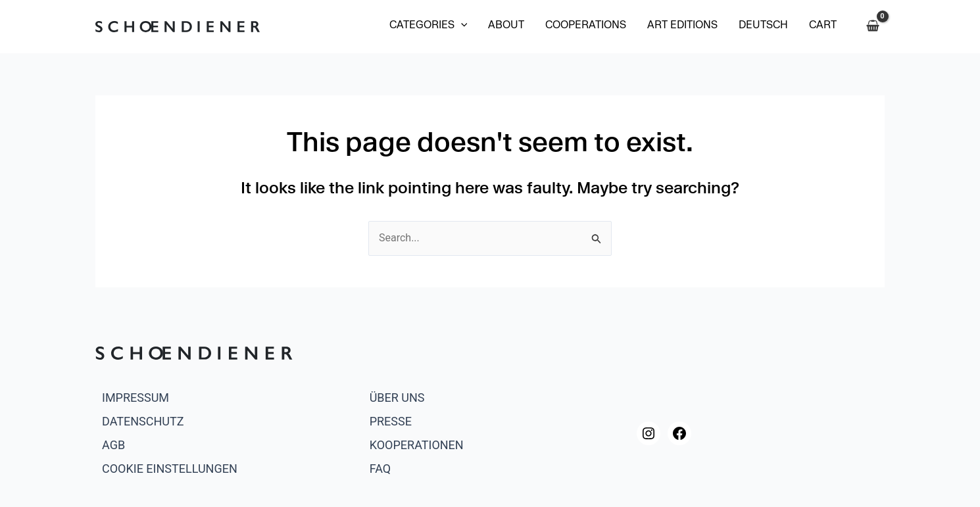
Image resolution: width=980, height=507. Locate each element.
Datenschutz (143, 421)
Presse (391, 421)
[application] (461, 26)
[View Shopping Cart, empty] (872, 26)
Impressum (135, 398)
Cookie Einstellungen (170, 469)
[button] (429, 26)
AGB (113, 445)
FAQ (380, 469)
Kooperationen (417, 445)
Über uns (397, 398)
